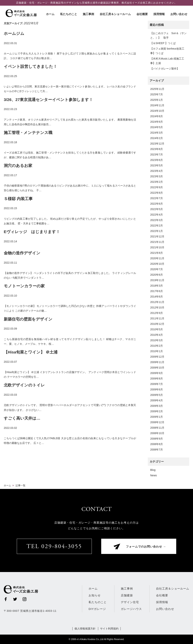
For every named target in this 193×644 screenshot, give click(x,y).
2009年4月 (157, 400)
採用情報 (159, 14)
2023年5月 (157, 165)
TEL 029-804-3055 (54, 547)
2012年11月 (157, 302)
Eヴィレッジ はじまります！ (32, 232)
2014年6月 (157, 297)
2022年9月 (157, 187)
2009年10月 (157, 368)
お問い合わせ (179, 14)
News (154, 475)
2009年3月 (157, 406)
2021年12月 (157, 236)
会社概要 (142, 14)
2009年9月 (157, 373)
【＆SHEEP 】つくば (163, 43)
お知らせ (95, 595)
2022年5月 (157, 209)
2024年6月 (157, 122)
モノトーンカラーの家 (24, 286)
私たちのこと (69, 14)
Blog (153, 470)
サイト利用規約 (109, 629)
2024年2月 (157, 138)
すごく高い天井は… (22, 418)
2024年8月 (157, 116)
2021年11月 (157, 242)
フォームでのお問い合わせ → (146, 547)
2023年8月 (157, 149)
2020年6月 (157, 275)
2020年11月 (157, 258)
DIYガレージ (97, 609)
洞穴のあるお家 (18, 166)
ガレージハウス (131, 609)
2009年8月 (157, 379)
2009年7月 (157, 384)
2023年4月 (157, 171)
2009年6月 (157, 389)
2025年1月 (157, 100)
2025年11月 (157, 89)
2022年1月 (157, 231)
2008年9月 (157, 439)
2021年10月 (157, 247)
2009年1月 (157, 417)
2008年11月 (157, 428)
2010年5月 (157, 329)
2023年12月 (157, 144)
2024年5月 (157, 127)
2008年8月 (157, 444)
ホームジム (14, 33)
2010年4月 (157, 335)
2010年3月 (157, 340)
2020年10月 (157, 264)
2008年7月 (157, 450)
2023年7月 (157, 154)
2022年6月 (157, 204)
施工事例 (88, 14)
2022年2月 (157, 226)
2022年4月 (157, 215)
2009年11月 (157, 362)
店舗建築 (127, 595)
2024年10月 (157, 111)
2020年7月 (157, 269)
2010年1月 (157, 351)
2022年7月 (157, 198)
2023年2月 (157, 182)
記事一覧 (21, 485)
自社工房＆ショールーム (115, 14)
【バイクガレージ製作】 (165, 69)
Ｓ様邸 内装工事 (18, 199)
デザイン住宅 (130, 602)
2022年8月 (157, 193)
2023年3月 (157, 176)
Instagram (25, 599)
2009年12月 (157, 357)
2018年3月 (157, 286)
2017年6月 (157, 291)
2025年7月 (157, 94)
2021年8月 (157, 253)
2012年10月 (157, 307)
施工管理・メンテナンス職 (28, 133)
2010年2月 (157, 346)
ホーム (50, 14)
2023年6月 (157, 160)
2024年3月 (157, 133)
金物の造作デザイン (22, 253)
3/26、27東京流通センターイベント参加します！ (48, 100)
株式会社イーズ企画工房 (22, 13)
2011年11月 (157, 318)
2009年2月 (157, 411)
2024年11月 (157, 105)
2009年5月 (157, 395)
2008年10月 (157, 433)
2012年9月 (157, 313)
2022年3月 (157, 220)
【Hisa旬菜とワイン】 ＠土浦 (31, 352)
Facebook (6, 599)
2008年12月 (157, 422)
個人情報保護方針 (85, 629)
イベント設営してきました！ (30, 66)
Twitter (15, 599)
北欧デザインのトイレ (24, 385)
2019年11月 (157, 280)
